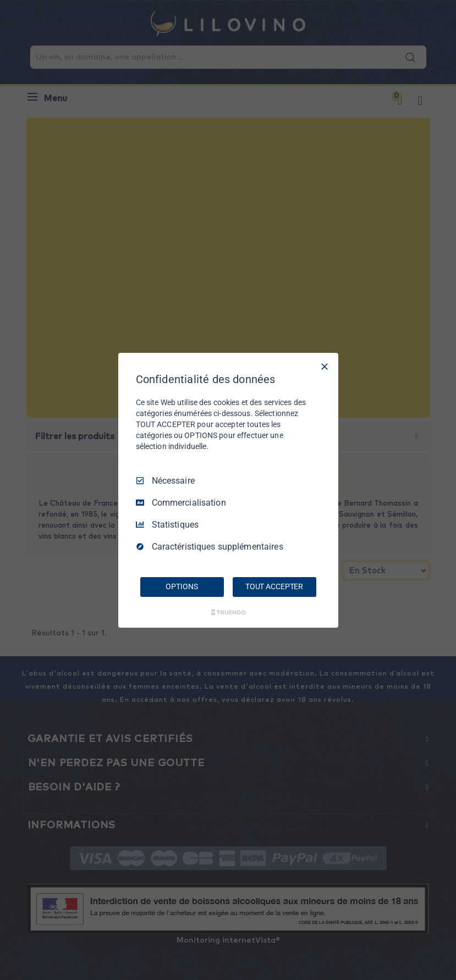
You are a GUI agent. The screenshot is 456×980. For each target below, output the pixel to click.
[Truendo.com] (228, 612)
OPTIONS (182, 586)
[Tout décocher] (325, 366)
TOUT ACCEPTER (274, 586)
